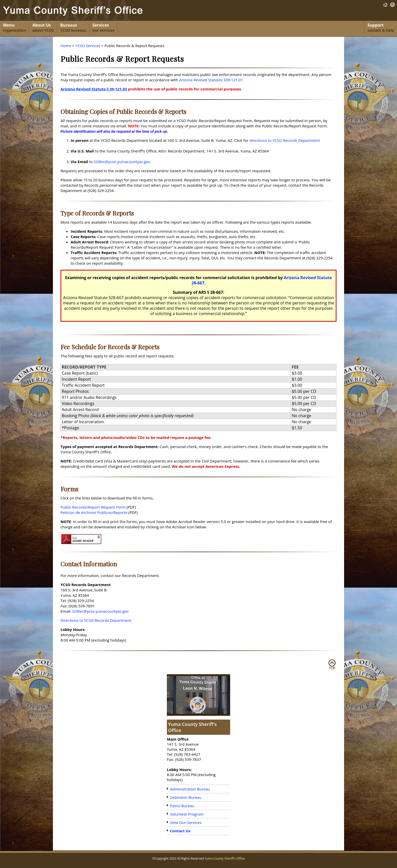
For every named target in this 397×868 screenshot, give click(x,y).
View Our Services (186, 822)
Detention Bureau (186, 797)
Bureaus (73, 28)
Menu (15, 28)
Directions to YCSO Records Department (96, 620)
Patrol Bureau (182, 806)
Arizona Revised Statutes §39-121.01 (211, 80)
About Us (43, 28)
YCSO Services (88, 46)
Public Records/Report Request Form (93, 507)
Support (381, 28)
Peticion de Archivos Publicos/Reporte (94, 512)
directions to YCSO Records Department (285, 140)
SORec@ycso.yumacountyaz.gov (122, 162)
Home (66, 46)
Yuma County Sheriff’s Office (225, 859)
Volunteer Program (187, 814)
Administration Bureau (190, 789)
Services (103, 28)
